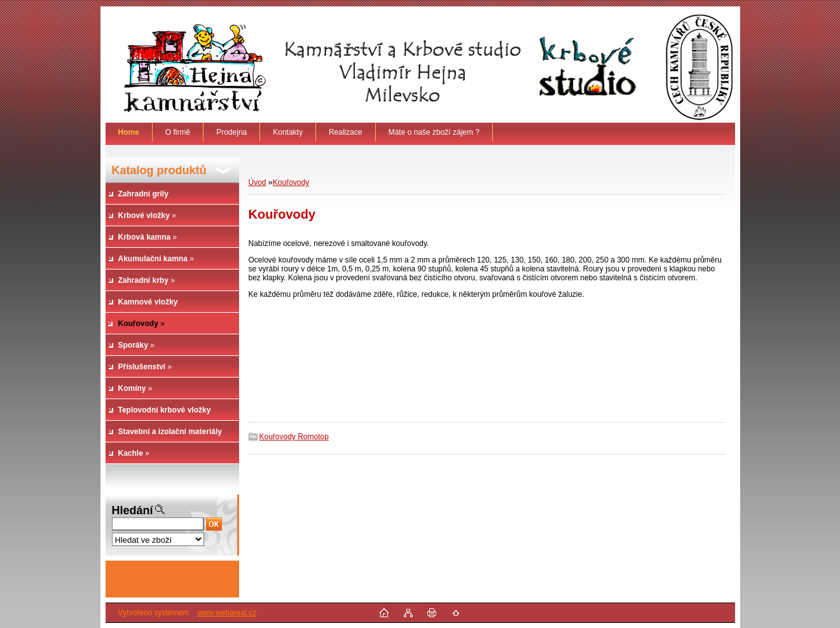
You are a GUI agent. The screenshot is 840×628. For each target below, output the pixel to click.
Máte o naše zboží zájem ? (434, 132)
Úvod (258, 182)
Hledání (133, 510)
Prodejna (231, 132)
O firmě (178, 132)
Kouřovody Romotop (294, 437)
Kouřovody (291, 182)
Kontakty (288, 132)
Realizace (346, 132)
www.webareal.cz (227, 613)
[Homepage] (129, 132)
